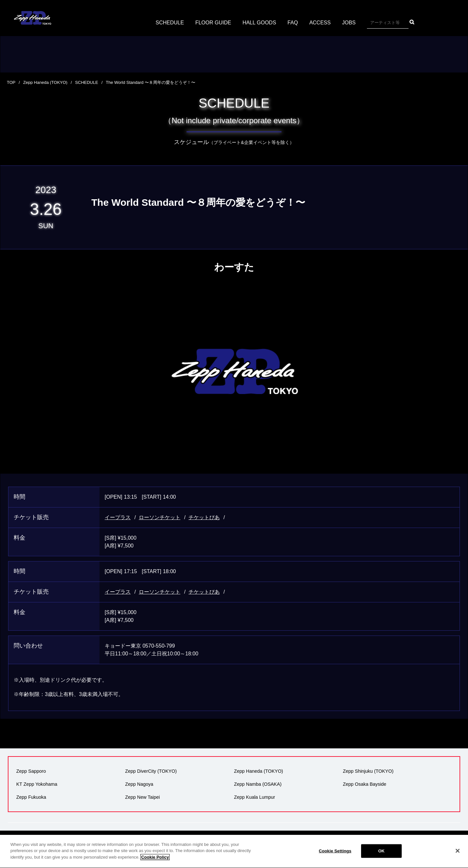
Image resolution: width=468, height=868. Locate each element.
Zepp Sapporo (31, 771)
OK (382, 856)
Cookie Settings (335, 856)
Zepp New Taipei (143, 797)
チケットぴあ (204, 517)
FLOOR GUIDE (213, 23)
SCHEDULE (170, 23)
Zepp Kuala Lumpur (254, 797)
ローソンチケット (160, 517)
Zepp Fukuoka (31, 797)
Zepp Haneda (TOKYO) (45, 82)
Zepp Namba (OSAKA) (258, 784)
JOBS (349, 23)
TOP (11, 82)
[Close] (458, 856)
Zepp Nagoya (139, 784)
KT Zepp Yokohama (37, 784)
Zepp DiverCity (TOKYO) (151, 771)
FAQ (293, 23)
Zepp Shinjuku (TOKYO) (368, 771)
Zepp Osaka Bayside (365, 784)
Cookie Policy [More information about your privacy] (155, 863)
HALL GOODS (259, 23)
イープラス (118, 517)
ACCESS (320, 23)
